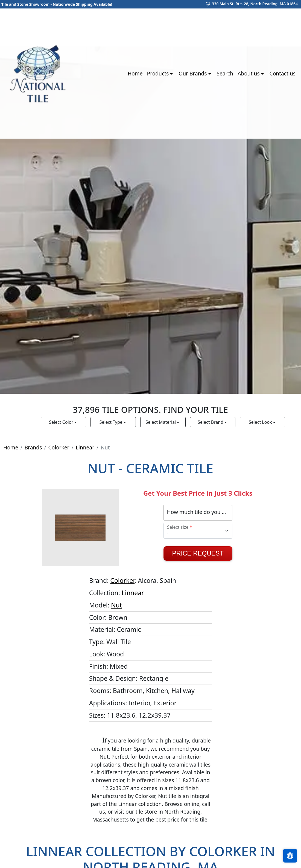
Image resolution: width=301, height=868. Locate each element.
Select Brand (211, 422)
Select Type (112, 422)
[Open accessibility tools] (290, 856)
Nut (116, 605)
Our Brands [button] (193, 73)
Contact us (283, 73)
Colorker (59, 447)
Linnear (85, 447)
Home (135, 73)
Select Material (161, 422)
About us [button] (249, 73)
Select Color (62, 422)
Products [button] (159, 73)
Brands (33, 447)
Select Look (261, 422)
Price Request (198, 553)
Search (225, 73)
